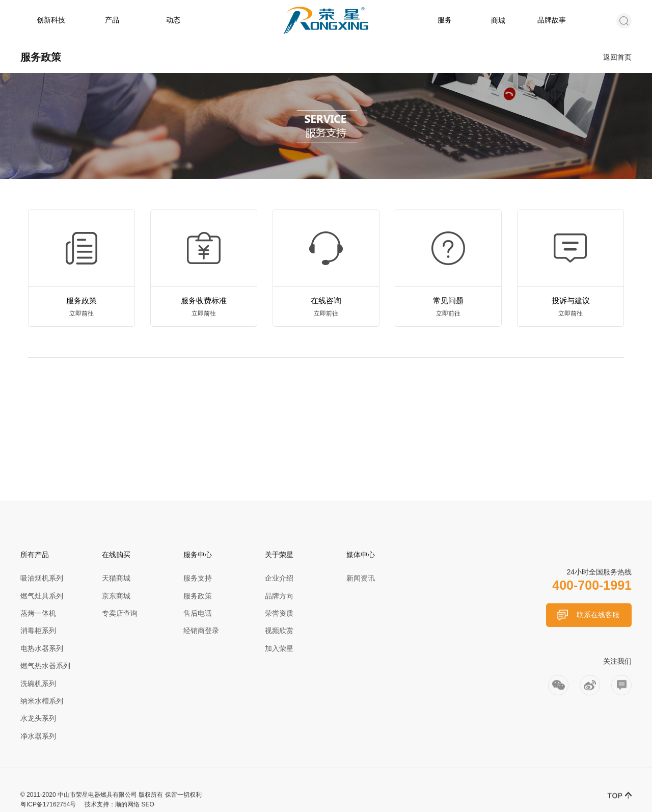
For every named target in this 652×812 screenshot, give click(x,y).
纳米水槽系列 (42, 701)
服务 (445, 20)
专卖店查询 (120, 613)
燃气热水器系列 (45, 666)
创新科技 (51, 20)
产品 (112, 20)
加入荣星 (279, 648)
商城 (498, 20)
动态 (173, 20)
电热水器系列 (42, 648)
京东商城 (116, 596)
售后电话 (198, 613)
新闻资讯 (361, 578)
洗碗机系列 (38, 684)
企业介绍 (279, 578)
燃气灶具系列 (42, 596)
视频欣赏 (279, 631)
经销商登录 (201, 631)
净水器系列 (38, 736)
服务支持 (198, 578)
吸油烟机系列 (42, 578)
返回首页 (617, 57)
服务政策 (198, 596)
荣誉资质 (279, 613)
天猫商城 (116, 578)
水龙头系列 (38, 718)
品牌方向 (279, 596)
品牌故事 (552, 20)
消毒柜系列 (38, 631)
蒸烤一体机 (38, 613)
